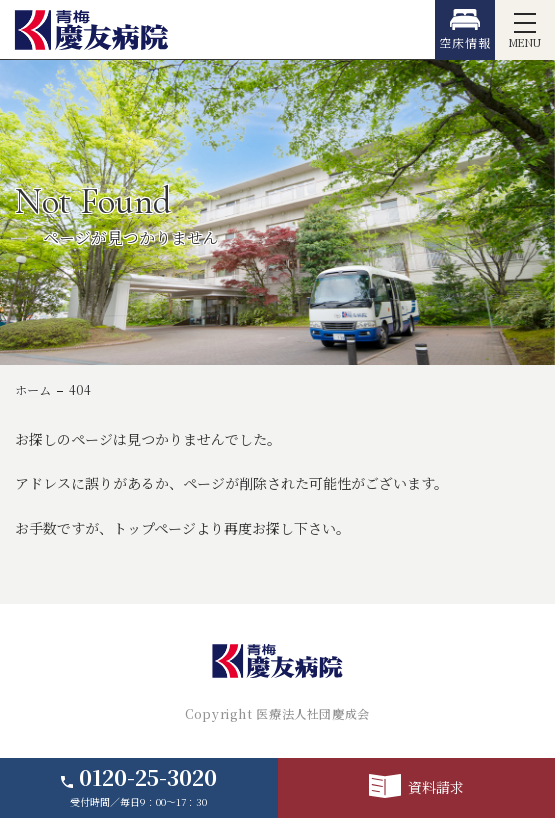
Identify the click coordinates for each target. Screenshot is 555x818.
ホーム (33, 390)
